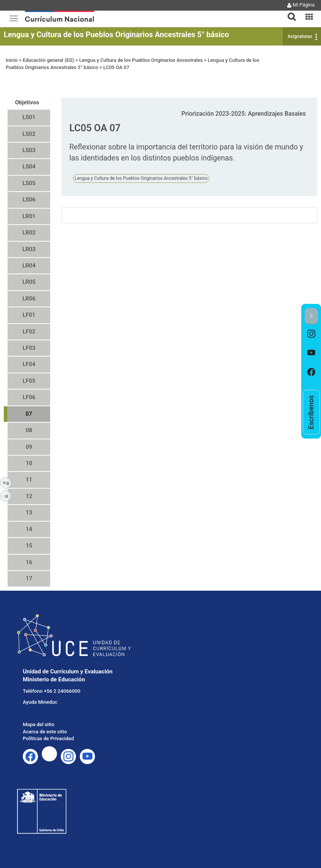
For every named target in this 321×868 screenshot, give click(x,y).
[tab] (289, 12)
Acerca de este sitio (45, 732)
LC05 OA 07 (116, 67)
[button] (289, 12)
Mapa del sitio (39, 724)
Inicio (12, 60)
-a (7, 495)
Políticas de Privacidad (48, 738)
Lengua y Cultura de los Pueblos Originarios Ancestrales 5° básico (116, 35)
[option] (311, 334)
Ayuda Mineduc (40, 702)
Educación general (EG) (48, 60)
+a (7, 483)
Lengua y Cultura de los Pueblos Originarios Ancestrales (141, 60)
